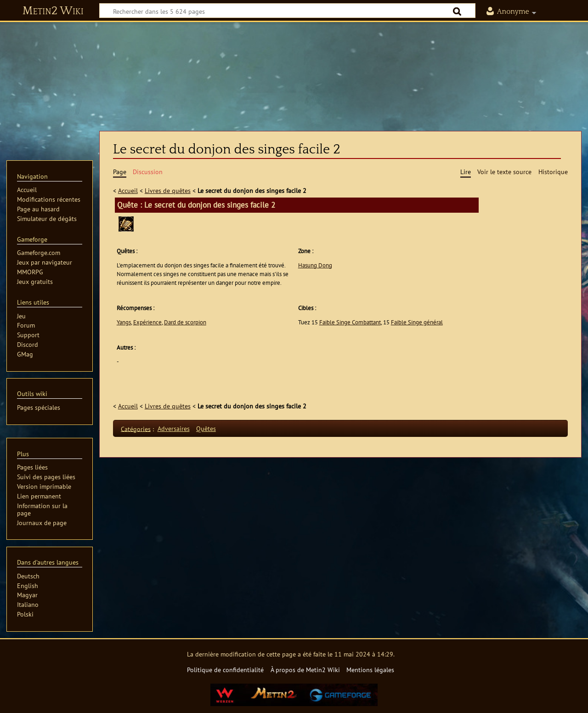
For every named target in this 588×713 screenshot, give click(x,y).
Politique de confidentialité (225, 670)
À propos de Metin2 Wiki (305, 670)
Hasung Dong (315, 265)
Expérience (147, 322)
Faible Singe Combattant (350, 322)
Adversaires (174, 428)
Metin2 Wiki (53, 11)
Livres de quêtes (168, 190)
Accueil (128, 190)
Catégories (136, 428)
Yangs (124, 322)
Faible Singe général (417, 322)
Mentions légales (370, 670)
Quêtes (206, 428)
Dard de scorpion (185, 322)
